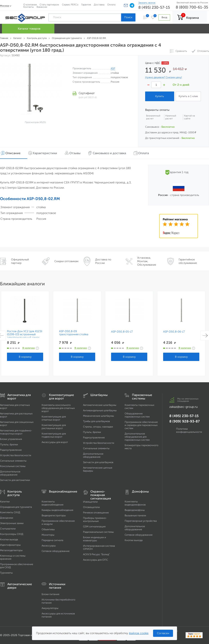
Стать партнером (49, 5)
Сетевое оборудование (56, 551)
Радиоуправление (11, 450)
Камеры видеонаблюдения (57, 510)
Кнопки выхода (9, 539)
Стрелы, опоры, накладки (98, 427)
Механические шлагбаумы (99, 416)
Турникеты (6, 573)
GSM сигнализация (94, 526)
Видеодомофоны (135, 510)
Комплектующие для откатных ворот (54, 418)
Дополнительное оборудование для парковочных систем (137, 437)
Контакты (28, 7)
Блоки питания (50, 594)
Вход (164, 17)
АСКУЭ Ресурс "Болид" (96, 554)
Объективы (48, 529)
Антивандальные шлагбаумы (100, 410)
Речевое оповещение (96, 513)
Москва (5, 6)
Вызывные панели (135, 515)
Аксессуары (49, 546)
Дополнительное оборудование (10, 473)
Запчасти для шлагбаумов (98, 462)
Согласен (163, 633)
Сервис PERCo (70, 5)
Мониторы (48, 535)
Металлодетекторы (11, 550)
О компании (30, 5)
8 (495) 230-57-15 (154, 7)
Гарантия (86, 5)
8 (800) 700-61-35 (192, 7)
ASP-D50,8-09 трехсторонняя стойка (74, 333)
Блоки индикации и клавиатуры (95, 539)
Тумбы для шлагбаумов (96, 421)
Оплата (111, 5)
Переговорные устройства (141, 521)
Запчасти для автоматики (15, 480)
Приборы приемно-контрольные (95, 520)
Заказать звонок (147, 3)
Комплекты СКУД (10, 512)
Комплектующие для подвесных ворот (54, 435)
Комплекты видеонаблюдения (52, 503)
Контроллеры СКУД (12, 534)
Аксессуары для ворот (55, 442)
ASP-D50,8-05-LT (122, 332)
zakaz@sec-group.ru (183, 407)
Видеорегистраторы (54, 515)
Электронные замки (12, 523)
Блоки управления (11, 439)
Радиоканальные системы (98, 532)
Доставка (99, 5)
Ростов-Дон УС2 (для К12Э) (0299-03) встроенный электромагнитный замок (25, 334)
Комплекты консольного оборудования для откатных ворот (58, 408)
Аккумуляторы (50, 608)
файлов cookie (139, 633)
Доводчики (7, 518)
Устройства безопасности (16, 455)
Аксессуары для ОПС (96, 560)
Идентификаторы (10, 545)
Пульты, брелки (9, 444)
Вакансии (42, 7)
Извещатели (90, 502)
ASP (113, 68)
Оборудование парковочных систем (137, 415)
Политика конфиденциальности (189, 430)
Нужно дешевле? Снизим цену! (164, 77)
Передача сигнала (52, 540)
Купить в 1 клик (188, 96)
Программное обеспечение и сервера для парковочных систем (141, 425)
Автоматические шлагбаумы (100, 405)
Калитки (5, 502)
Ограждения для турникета (16, 507)
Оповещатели (91, 507)
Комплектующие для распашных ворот (54, 427)
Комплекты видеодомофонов (135, 503)
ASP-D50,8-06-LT (174, 332)
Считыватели (8, 529)
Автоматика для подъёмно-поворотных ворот (16, 432)
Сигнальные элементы (13, 461)
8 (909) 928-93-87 (185, 421)
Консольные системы (13, 466)
